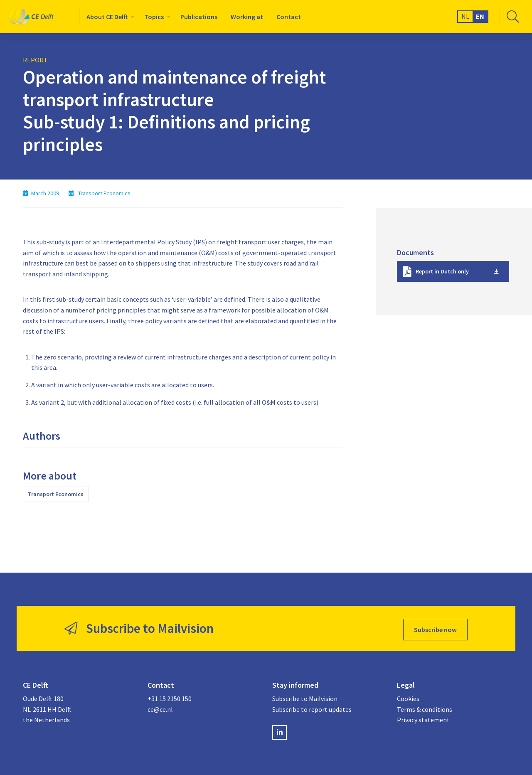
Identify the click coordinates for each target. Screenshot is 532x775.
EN (480, 16)
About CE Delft (107, 17)
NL (465, 16)
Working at (247, 17)
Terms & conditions (425, 707)
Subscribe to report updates (312, 707)
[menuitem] (109, 17)
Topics (154, 17)
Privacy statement (423, 718)
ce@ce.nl (160, 707)
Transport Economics (56, 494)
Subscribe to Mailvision (305, 696)
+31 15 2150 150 (170, 696)
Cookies (408, 696)
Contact (289, 17)
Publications (199, 17)
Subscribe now (435, 627)
